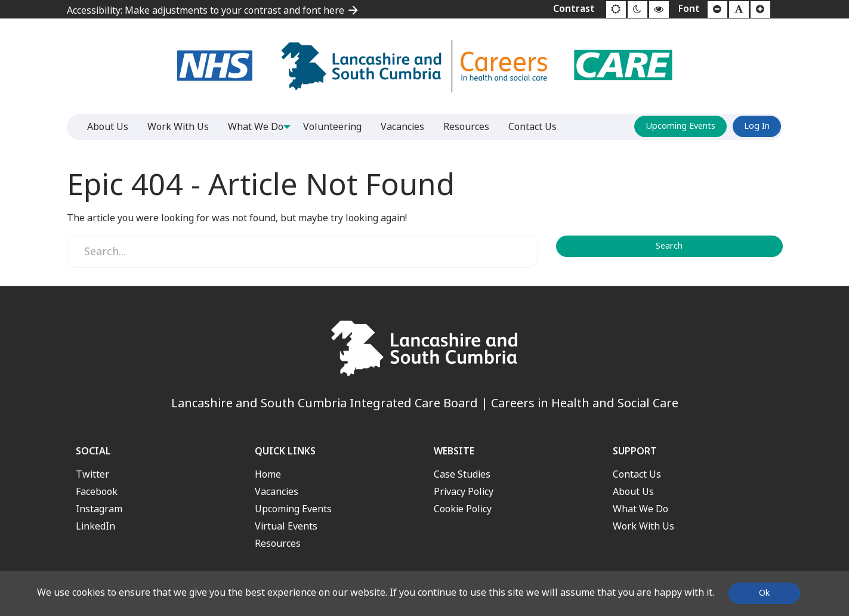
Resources (278, 544)
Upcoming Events (680, 126)
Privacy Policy (464, 492)
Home (268, 474)
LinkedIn (95, 526)
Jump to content (0, 0)
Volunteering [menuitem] (336, 127)
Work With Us (643, 526)
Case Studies (462, 474)
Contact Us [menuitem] (537, 127)
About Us (633, 492)
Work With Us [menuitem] (178, 127)
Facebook (97, 492)
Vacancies (277, 492)
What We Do (640, 509)
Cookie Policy (463, 509)
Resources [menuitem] (470, 127)
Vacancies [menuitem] (407, 127)
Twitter (92, 474)
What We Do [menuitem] (256, 127)
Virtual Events (286, 526)
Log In (757, 126)
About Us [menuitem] (108, 127)
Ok (764, 593)
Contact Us (637, 474)
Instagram (99, 509)
